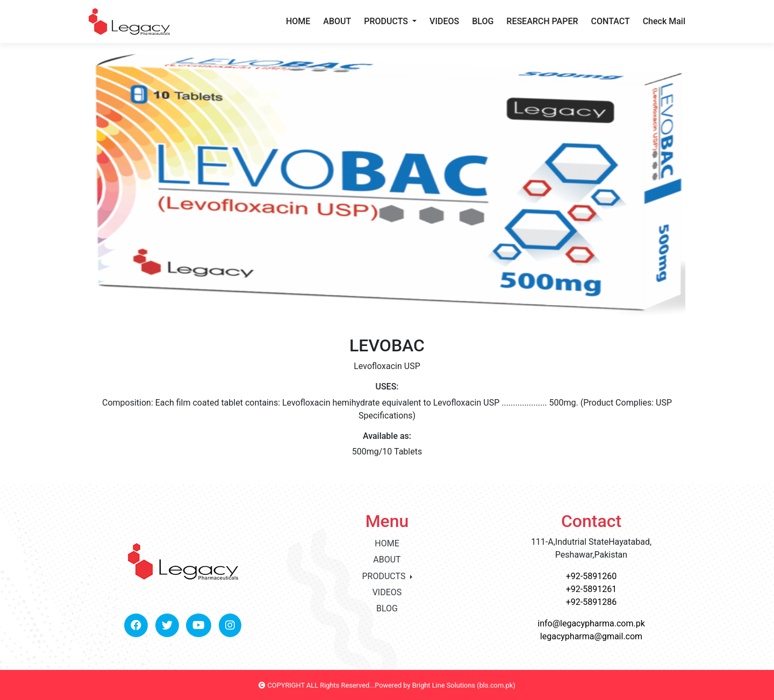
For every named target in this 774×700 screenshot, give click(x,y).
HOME (298, 21)
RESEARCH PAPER (542, 21)
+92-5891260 (591, 576)
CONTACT (611, 21)
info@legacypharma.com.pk (591, 623)
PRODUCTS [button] (387, 21)
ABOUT (337, 21)
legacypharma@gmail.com (591, 636)
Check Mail (664, 21)
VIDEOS (444, 21)
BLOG (483, 21)
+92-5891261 (591, 589)
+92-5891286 (591, 602)
